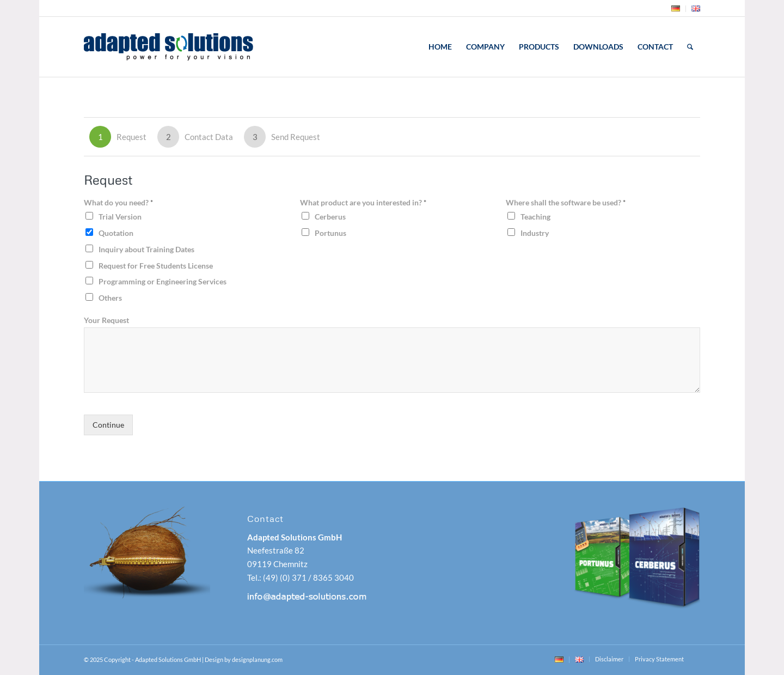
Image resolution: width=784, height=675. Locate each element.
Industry (535, 233)
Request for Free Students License (156, 266)
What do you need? (118, 202)
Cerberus (330, 217)
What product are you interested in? (363, 202)
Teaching (535, 217)
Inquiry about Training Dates (146, 249)
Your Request (106, 320)
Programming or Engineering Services (163, 281)
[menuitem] (676, 9)
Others (110, 298)
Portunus (330, 233)
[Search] (690, 47)
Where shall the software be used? (566, 202)
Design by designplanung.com (244, 659)
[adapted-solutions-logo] (197, 47)
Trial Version (120, 217)
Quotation (116, 233)
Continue (108, 425)
